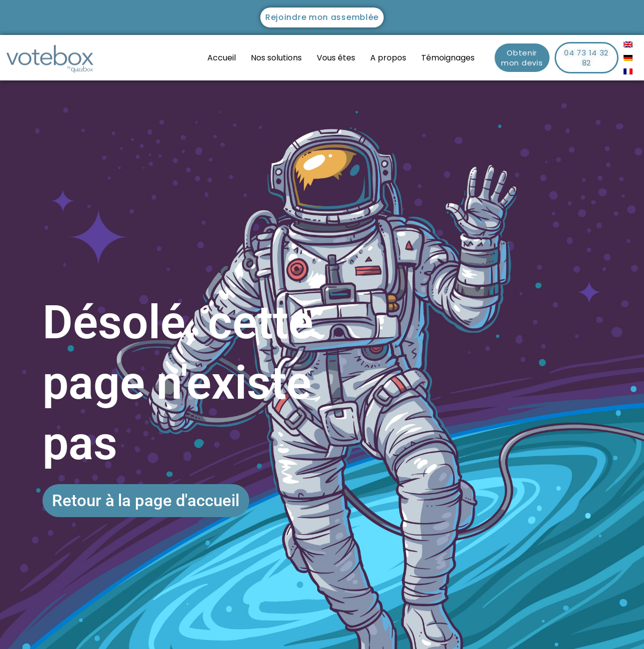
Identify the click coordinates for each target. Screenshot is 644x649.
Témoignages (448, 58)
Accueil (222, 58)
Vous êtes (336, 58)
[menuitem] (628, 44)
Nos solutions (276, 58)
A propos (388, 58)
